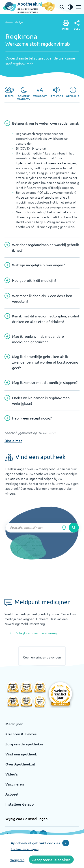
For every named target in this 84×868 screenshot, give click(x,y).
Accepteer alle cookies (51, 860)
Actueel (12, 794)
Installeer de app (20, 804)
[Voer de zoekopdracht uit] (74, 528)
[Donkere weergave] (24, 93)
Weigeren (17, 860)
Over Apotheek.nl (20, 764)
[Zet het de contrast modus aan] (70, 7)
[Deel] (77, 25)
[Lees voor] (57, 92)
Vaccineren (15, 784)
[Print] (66, 25)
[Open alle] (73, 92)
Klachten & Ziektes (21, 734)
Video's (12, 774)
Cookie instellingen (25, 849)
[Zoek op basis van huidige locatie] (64, 528)
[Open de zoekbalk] (62, 7)
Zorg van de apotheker (24, 744)
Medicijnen (14, 724)
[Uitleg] (9, 92)
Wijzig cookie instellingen (26, 819)
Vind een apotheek (21, 754)
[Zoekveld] (42, 528)
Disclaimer (13, 440)
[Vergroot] (40, 92)
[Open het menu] (78, 7)
